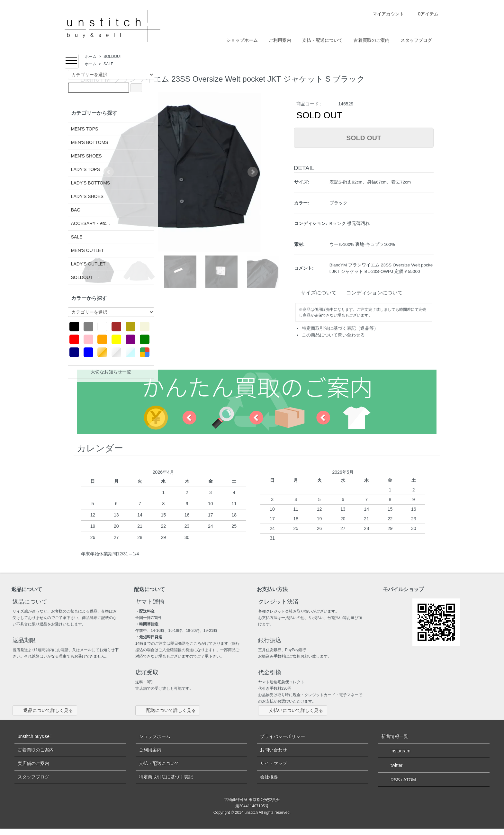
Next (253, 172)
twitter (392, 765)
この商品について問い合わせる (333, 335)
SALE (108, 64)
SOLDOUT (113, 57)
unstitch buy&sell (35, 736)
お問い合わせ (274, 750)
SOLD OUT (364, 138)
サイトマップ (274, 763)
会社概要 (269, 777)
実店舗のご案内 (33, 763)
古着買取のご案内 (372, 40)
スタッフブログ (416, 40)
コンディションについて (372, 293)
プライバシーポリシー (283, 736)
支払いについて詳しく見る (293, 710)
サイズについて (316, 293)
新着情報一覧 (395, 736)
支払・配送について (322, 40)
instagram (396, 750)
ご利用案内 (280, 40)
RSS (391, 780)
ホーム (91, 57)
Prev (109, 172)
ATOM (410, 780)
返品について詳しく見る (45, 710)
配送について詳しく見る (168, 710)
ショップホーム (242, 40)
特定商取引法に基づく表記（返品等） (340, 328)
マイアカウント (384, 14)
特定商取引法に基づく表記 (166, 777)
